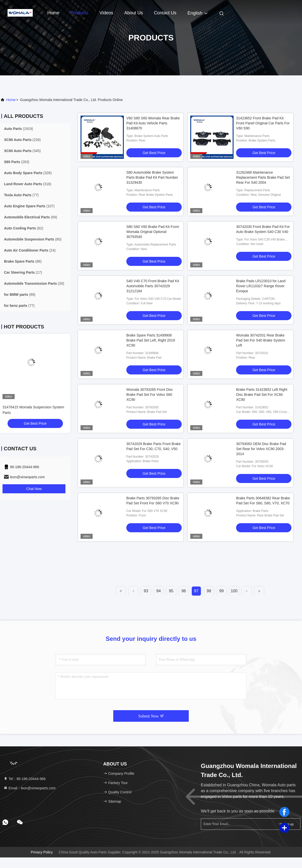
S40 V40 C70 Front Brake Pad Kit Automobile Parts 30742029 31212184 (153, 286)
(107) (29, 206)
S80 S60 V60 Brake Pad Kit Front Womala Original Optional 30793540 (153, 232)
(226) (22, 140)
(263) (17, 162)
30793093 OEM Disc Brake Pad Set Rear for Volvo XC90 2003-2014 (261, 449)
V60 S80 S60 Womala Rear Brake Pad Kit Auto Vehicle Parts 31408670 (153, 123)
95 (171, 591)
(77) (21, 195)
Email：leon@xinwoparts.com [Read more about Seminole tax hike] (30, 788)
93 (146, 591)
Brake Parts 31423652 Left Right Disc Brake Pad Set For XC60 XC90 (262, 395)
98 (209, 591)
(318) (28, 184)
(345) (22, 151)
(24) (30, 250)
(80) (33, 239)
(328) (28, 173)
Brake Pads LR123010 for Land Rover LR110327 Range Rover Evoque (261, 286)
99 (221, 591)
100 (234, 591)
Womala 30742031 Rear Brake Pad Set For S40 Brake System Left (261, 340)
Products (79, 13)
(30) (34, 283)
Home (53, 13)
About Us (134, 13)
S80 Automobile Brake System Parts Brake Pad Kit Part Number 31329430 (152, 177)
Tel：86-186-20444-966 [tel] (25, 779)
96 (184, 591)
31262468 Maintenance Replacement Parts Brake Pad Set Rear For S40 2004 (263, 177)
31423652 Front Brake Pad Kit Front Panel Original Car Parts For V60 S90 (263, 123)
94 (159, 591)
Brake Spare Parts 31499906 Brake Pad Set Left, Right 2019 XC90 (151, 340)
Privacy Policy (42, 852)
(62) (24, 228)
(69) (31, 217)
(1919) (18, 129)
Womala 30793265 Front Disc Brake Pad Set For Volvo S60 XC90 (150, 395)
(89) (20, 295)
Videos (106, 13)
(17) (23, 272)
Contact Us (165, 13)
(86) (23, 261)
